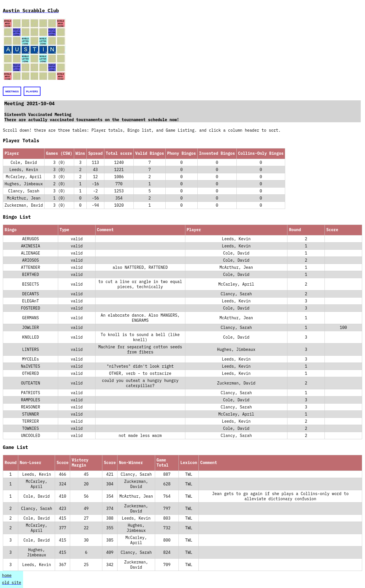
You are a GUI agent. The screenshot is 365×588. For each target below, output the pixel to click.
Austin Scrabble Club (31, 11)
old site (12, 583)
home (7, 575)
